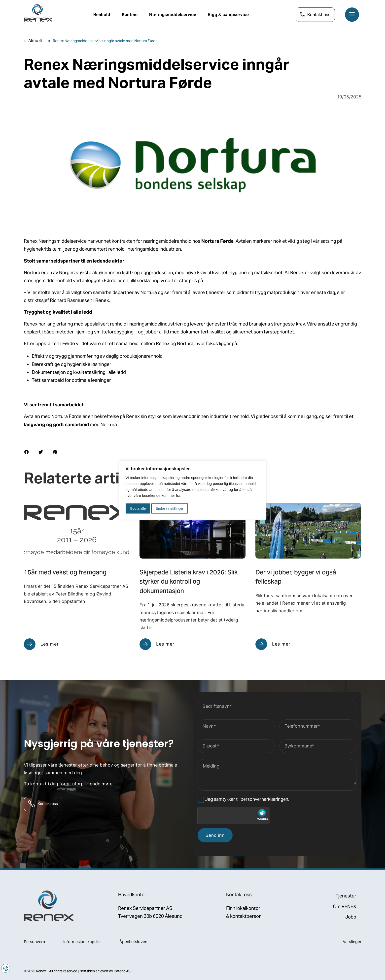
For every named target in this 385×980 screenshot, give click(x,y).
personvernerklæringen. (265, 799)
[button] (27, 452)
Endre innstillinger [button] (169, 508)
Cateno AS (122, 971)
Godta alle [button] (138, 508)
